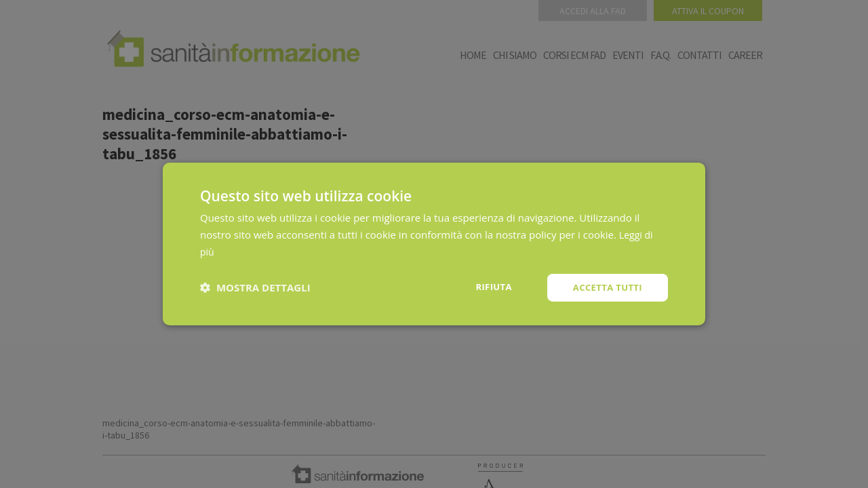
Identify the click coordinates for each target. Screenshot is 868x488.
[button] (255, 287)
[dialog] (434, 244)
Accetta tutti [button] (605, 287)
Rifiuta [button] (487, 286)
